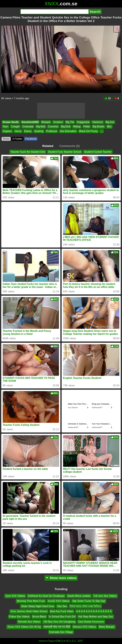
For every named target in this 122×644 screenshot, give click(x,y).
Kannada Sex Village (61, 632)
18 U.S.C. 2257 (74, 641)
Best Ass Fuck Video (62, 611)
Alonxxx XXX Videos (85, 627)
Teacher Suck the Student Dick (28, 152)
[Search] (54, 12)
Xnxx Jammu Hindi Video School (29, 611)
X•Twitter (17, 139)
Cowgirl (15, 127)
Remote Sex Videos (29, 622)
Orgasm (7, 131)
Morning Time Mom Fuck (31, 601)
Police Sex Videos (19, 617)
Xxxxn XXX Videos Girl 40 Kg (24, 627)
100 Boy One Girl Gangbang (59, 622)
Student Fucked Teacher (98, 152)
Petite (87, 127)
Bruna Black (39, 617)
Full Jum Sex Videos (105, 596)
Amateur (58, 122)
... (102, 131)
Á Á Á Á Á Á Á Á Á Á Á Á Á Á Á (94, 611)
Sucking (39, 131)
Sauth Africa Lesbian (79, 596)
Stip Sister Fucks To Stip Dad (89, 601)
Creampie (28, 127)
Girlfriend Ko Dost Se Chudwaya (46, 596)
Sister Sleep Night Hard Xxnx (38, 606)
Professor (52, 131)
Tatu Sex (62, 606)
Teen (5, 127)
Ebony (28, 131)
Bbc (109, 127)
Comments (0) (70, 146)
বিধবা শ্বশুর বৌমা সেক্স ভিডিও (85, 606)
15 (108, 98)
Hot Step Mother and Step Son (96, 617)
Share (6, 139)
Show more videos (61, 578)
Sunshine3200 (30, 122)
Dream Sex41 (11, 122)
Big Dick (66, 127)
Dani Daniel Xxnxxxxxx (91, 622)
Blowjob (46, 122)
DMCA (60, 641)
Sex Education (68, 131)
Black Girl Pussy (88, 131)
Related (48, 146)
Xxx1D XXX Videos (59, 601)
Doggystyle (83, 122)
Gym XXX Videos (15, 596)
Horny (18, 131)
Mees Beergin (107, 627)
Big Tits (70, 122)
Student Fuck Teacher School (65, 152)
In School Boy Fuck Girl (62, 617)
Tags (51, 641)
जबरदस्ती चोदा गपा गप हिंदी (57, 627)
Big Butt (41, 127)
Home (42, 641)
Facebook (31, 139)
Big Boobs (98, 127)
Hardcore (98, 122)
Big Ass (110, 122)
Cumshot (53, 127)
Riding (77, 127)
